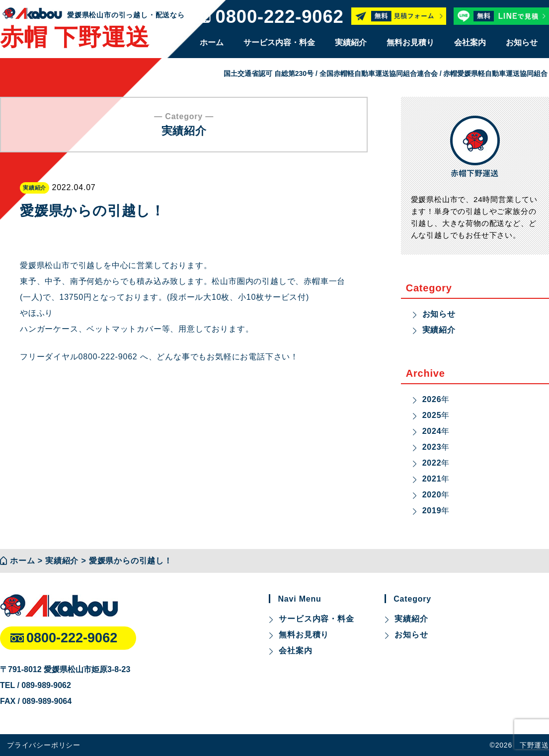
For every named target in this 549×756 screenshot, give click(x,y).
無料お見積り (410, 42)
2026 (432, 399)
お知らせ (522, 42)
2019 (432, 511)
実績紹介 (351, 42)
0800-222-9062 (280, 17)
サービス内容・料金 (279, 42)
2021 (432, 479)
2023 (432, 447)
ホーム (212, 42)
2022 (432, 463)
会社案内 (470, 42)
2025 (432, 415)
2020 (432, 495)
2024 (432, 431)
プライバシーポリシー (44, 745)
